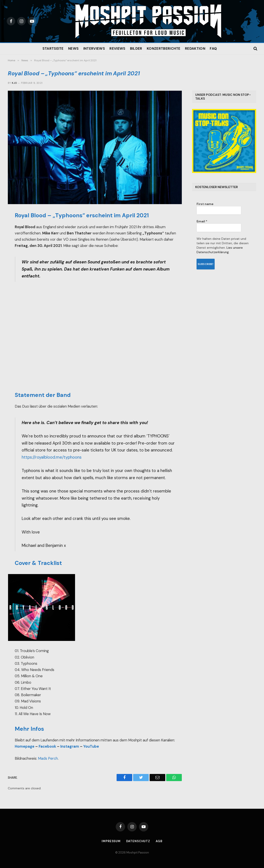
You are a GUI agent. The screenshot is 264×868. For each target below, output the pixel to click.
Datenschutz (138, 841)
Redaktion (195, 49)
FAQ (213, 49)
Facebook (47, 746)
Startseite (53, 49)
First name (205, 204)
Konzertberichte (164, 49)
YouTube (91, 746)
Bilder (136, 49)
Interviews (94, 49)
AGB (159, 841)
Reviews (117, 49)
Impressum (111, 841)
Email (202, 221)
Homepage (25, 746)
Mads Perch (48, 758)
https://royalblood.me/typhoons (52, 457)
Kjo (14, 83)
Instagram (70, 746)
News (73, 49)
